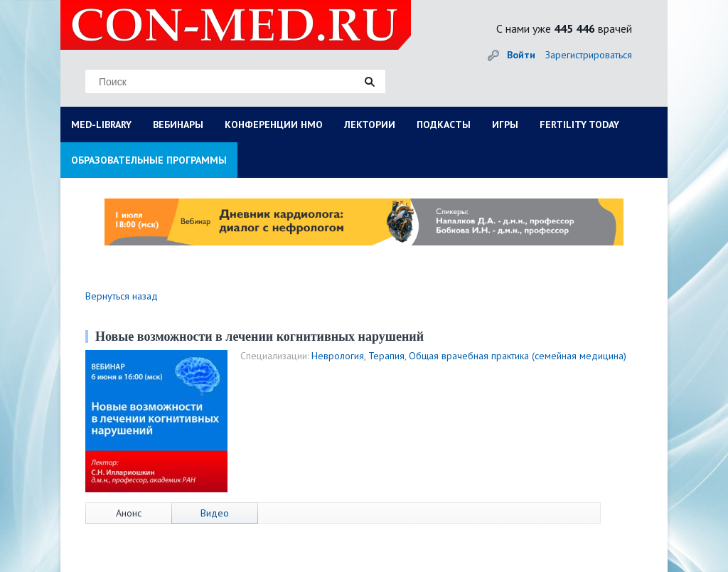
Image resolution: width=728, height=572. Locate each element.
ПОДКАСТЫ (444, 125)
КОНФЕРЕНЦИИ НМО (274, 125)
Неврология (338, 356)
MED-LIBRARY (101, 125)
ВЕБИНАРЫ (178, 125)
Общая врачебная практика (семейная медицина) (518, 356)
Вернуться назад (122, 296)
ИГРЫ (505, 125)
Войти (521, 55)
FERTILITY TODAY (579, 125)
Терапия (386, 356)
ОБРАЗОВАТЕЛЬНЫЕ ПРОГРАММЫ (149, 160)
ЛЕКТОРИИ (370, 125)
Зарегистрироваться (589, 55)
